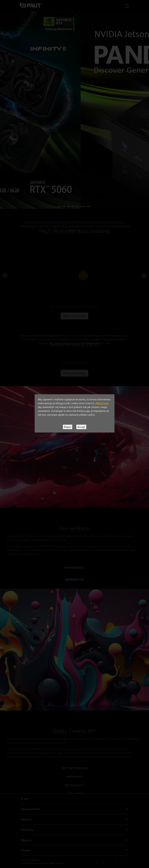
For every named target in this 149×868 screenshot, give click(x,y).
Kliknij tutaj (102, 403)
